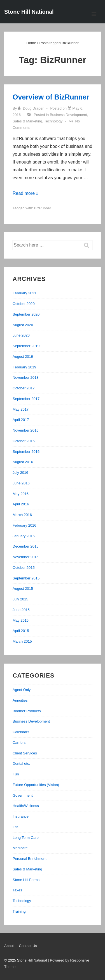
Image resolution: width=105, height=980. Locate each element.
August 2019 (23, 357)
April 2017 (21, 420)
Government (23, 795)
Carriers (19, 743)
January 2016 (24, 536)
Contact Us (28, 946)
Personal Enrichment (30, 859)
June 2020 (21, 335)
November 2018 (26, 377)
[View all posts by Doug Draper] (31, 108)
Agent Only (22, 690)
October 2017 (24, 388)
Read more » (26, 193)
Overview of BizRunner (51, 97)
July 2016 (20, 473)
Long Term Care (26, 838)
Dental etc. (21, 764)
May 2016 (21, 494)
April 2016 (21, 504)
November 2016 (26, 430)
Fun (16, 774)
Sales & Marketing (27, 121)
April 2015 (21, 631)
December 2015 (26, 546)
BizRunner (43, 208)
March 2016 (22, 515)
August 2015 (23, 589)
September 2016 (26, 452)
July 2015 (20, 599)
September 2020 (26, 314)
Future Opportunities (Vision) (36, 785)
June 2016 (21, 483)
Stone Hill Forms (26, 880)
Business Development (68, 115)
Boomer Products (27, 711)
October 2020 (24, 304)
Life (16, 827)
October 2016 (24, 441)
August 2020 (23, 325)
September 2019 (26, 346)
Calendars (21, 732)
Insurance (21, 816)
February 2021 (25, 293)
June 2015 (21, 610)
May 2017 (21, 409)
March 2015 (22, 641)
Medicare (20, 848)
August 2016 (23, 462)
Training (19, 911)
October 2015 (24, 568)
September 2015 (26, 578)
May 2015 (21, 620)
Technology (53, 121)
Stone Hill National (29, 12)
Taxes (17, 890)
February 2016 (25, 525)
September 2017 (26, 399)
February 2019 (25, 367)
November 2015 (26, 557)
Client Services (25, 753)
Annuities (20, 700)
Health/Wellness (26, 806)
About (9, 946)
